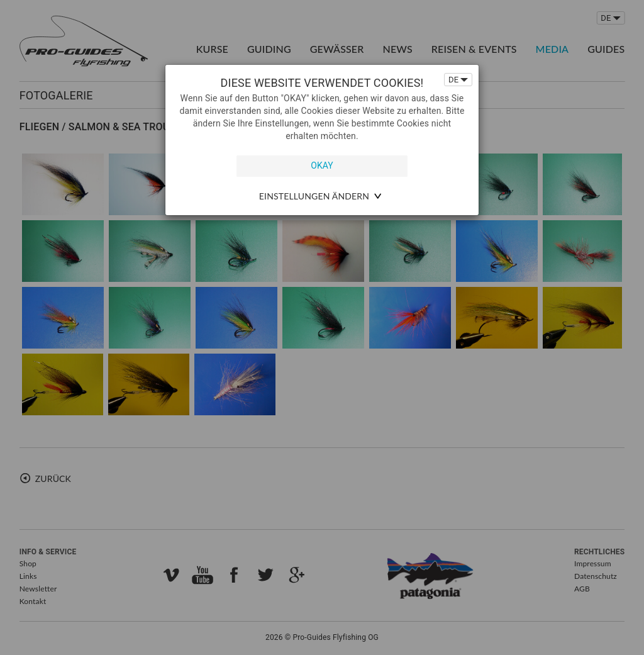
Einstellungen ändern (314, 196)
